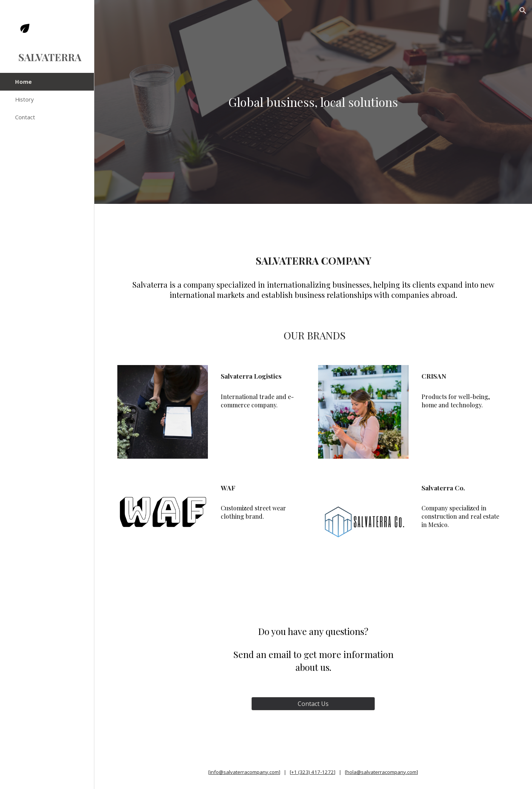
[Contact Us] (313, 704)
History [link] (24, 99)
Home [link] (23, 82)
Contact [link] (25, 117)
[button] (523, 11)
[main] (313, 102)
